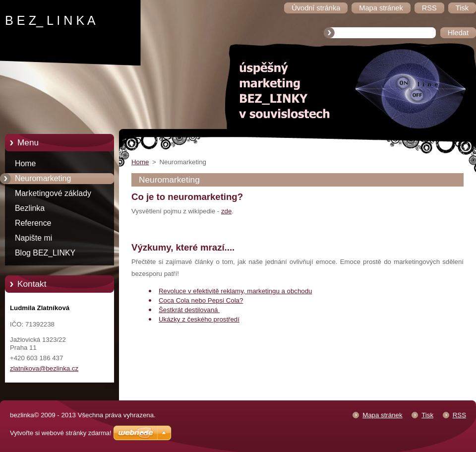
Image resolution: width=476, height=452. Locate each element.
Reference (33, 223)
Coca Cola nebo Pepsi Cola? (201, 300)
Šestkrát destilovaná (189, 310)
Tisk (427, 415)
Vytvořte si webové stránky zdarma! (61, 433)
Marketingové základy (53, 193)
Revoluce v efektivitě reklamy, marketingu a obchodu (235, 291)
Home (25, 163)
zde (226, 211)
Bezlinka (30, 208)
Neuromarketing (43, 178)
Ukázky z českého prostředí (199, 319)
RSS (459, 415)
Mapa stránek (382, 415)
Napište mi (33, 238)
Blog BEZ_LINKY (45, 253)
